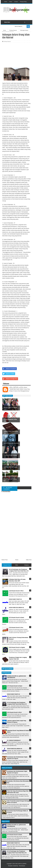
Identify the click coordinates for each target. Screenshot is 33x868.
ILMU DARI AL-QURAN (21, 864)
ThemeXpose (22, 866)
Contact (16, 2)
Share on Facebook (9, 369)
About (11, 2)
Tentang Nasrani (7, 41)
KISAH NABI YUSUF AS (13, 694)
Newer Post (5, 560)
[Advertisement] (18, 17)
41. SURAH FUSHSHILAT (14, 740)
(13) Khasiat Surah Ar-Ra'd (14, 712)
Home (6, 2)
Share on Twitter (8, 374)
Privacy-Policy (23, 2)
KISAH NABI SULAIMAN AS (15, 749)
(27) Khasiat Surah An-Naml (15, 686)
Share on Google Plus (10, 379)
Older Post (29, 560)
